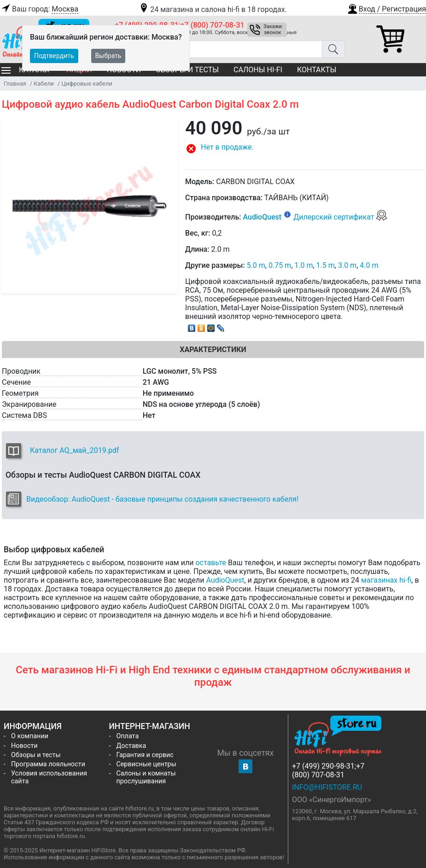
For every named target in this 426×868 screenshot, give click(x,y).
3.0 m (347, 265)
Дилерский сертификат (341, 217)
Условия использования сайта (49, 777)
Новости (24, 746)
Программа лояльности (48, 764)
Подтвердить (54, 56)
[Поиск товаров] (219, 49)
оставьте (211, 563)
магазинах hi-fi (386, 580)
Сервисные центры (146, 764)
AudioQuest (263, 217)
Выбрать (108, 56)
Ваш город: (39, 9)
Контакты (317, 70)
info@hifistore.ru (327, 787)
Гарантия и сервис (145, 755)
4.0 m (369, 265)
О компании (30, 736)
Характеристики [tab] (213, 350)
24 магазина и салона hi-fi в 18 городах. (213, 9)
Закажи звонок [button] (273, 29)
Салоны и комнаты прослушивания (146, 777)
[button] (386, 8)
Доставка (131, 746)
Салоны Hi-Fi (258, 70)
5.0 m (256, 265)
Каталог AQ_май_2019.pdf (75, 450)
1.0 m (303, 265)
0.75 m (280, 265)
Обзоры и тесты (36, 755)
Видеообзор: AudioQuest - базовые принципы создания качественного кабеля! (162, 499)
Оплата (127, 736)
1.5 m (326, 265)
